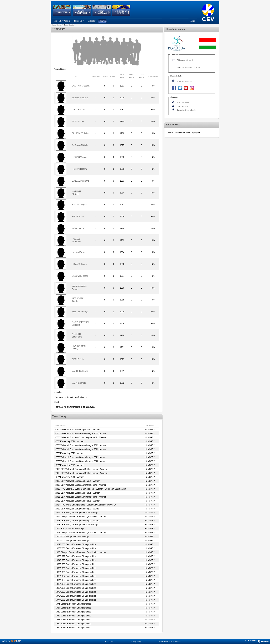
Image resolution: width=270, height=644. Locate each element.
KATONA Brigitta (80, 205)
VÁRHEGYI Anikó (80, 371)
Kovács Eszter (79, 252)
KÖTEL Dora (78, 228)
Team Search (57, 25)
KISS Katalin (78, 217)
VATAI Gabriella (79, 383)
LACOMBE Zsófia (80, 276)
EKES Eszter (78, 121)
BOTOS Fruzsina (80, 98)
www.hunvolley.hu (184, 81)
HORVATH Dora (79, 169)
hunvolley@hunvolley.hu (187, 110)
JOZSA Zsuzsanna (81, 181)
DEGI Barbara (78, 110)
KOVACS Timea (79, 264)
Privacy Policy (136, 642)
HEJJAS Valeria (79, 157)
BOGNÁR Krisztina (81, 86)
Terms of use (109, 642)
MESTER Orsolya (80, 312)
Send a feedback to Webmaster (170, 642)
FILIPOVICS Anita (80, 133)
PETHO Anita (78, 359)
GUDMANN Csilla (80, 145)
